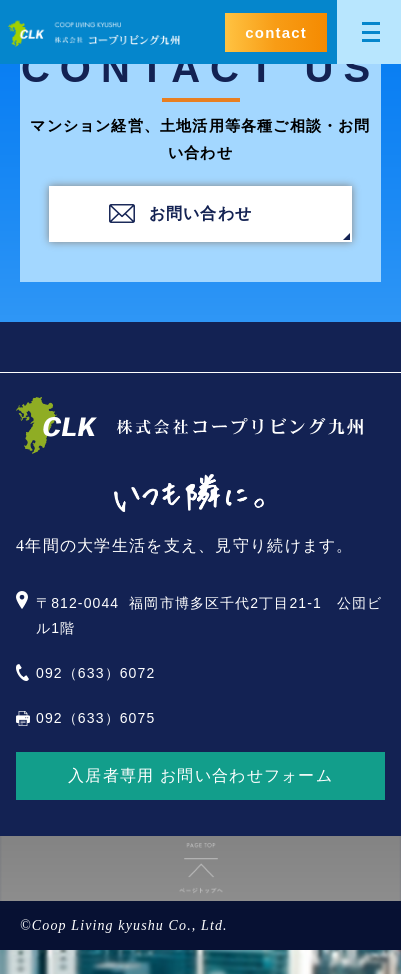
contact (276, 32)
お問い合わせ (201, 213)
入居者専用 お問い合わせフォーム (200, 775)
